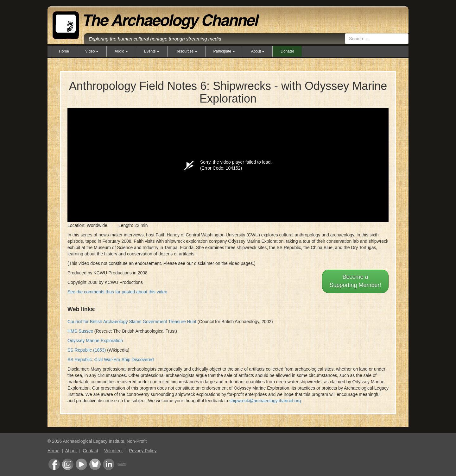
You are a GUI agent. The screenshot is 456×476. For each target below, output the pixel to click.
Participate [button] (224, 51)
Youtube (81, 464)
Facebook (54, 464)
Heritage (122, 464)
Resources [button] (186, 51)
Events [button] (152, 51)
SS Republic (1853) (87, 350)
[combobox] (377, 39)
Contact (91, 451)
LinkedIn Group (109, 464)
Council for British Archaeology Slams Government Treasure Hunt (132, 322)
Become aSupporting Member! (355, 281)
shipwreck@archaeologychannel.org (265, 401)
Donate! (287, 51)
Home (64, 51)
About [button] (258, 51)
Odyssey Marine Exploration (95, 341)
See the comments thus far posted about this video (117, 292)
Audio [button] (121, 51)
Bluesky (95, 464)
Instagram (68, 464)
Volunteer (114, 451)
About (71, 451)
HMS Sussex (80, 331)
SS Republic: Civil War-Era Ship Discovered (111, 360)
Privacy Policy (143, 451)
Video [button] (92, 51)
